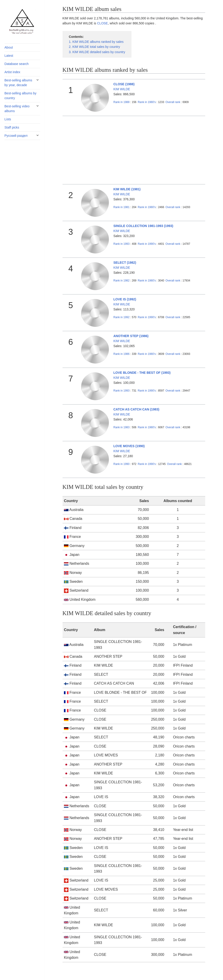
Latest (9, 56)
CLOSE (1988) (124, 84)
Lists (8, 119)
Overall (173, 102)
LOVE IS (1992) (125, 299)
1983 (122, 427)
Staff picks (12, 127)
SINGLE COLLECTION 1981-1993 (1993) (143, 226)
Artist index (12, 72)
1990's (147, 244)
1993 (122, 244)
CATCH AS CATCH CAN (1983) (136, 409)
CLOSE (102, 23)
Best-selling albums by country (21, 96)
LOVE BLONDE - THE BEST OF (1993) (142, 373)
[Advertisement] (134, 150)
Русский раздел (16, 136)
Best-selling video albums (17, 109)
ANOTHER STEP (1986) (131, 336)
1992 (122, 317)
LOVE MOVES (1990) (129, 446)
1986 (122, 354)
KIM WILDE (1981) (127, 189)
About (9, 47)
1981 (122, 207)
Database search (17, 64)
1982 (122, 281)
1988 (122, 102)
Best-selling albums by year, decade (18, 83)
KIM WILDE (122, 89)
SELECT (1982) (125, 263)
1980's (147, 102)
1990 (122, 464)
